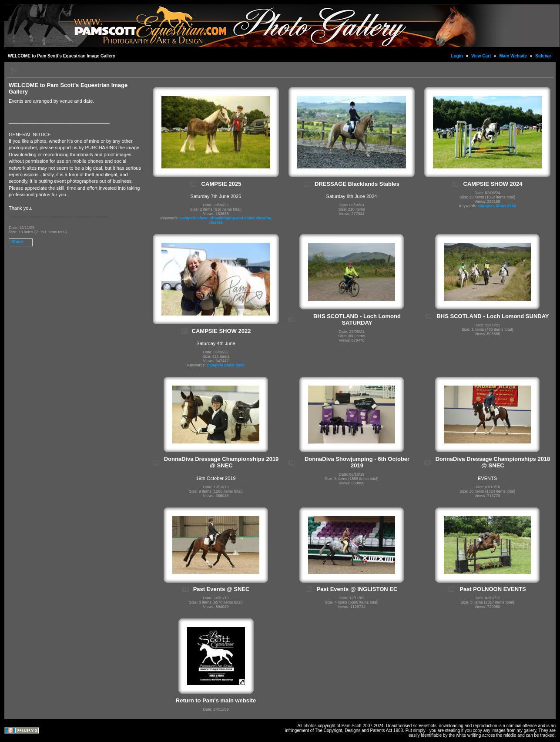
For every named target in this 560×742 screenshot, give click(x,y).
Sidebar (543, 56)
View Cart (481, 56)
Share (17, 242)
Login (457, 56)
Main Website (513, 56)
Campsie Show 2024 (497, 206)
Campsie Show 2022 (226, 365)
